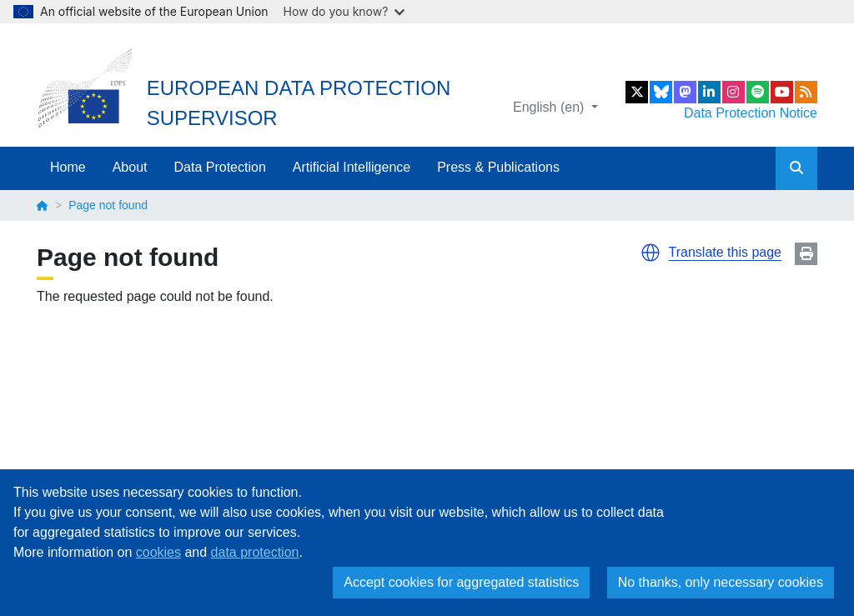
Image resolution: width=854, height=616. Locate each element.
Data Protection (220, 167)
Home (68, 167)
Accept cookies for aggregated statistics (461, 582)
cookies (158, 552)
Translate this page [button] (725, 252)
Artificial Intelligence (352, 167)
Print (806, 254)
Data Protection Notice (751, 113)
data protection (255, 552)
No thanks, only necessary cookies (721, 582)
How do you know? (344, 11)
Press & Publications (498, 167)
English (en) (550, 107)
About (130, 167)
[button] (651, 253)
